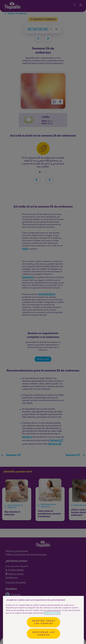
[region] (43, 620)
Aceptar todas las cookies (44, 622)
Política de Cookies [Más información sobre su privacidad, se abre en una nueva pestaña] (52, 613)
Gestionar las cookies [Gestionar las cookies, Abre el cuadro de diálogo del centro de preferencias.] (44, 634)
